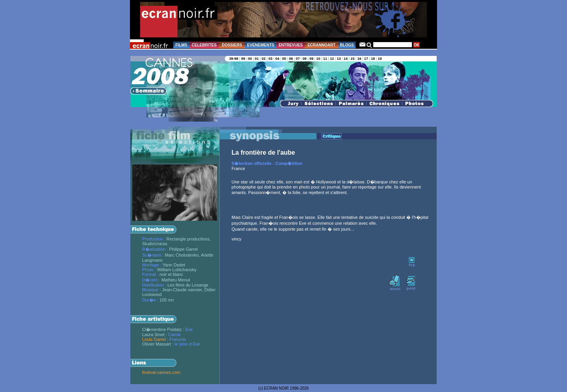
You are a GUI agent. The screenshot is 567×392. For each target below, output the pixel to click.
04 (277, 59)
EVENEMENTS (261, 45)
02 (263, 59)
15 (352, 59)
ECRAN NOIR (277, 388)
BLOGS (347, 45)
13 (339, 59)
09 (311, 59)
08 (305, 59)
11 (325, 59)
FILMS (182, 45)
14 (346, 59)
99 (243, 59)
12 (332, 59)
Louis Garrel (154, 339)
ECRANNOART (321, 45)
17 (366, 59)
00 (250, 59)
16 (359, 59)
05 (284, 59)
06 (291, 59)
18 (373, 59)
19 (380, 59)
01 (257, 59)
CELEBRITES (204, 45)
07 (298, 59)
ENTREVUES (290, 45)
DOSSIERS (232, 45)
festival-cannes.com (161, 372)
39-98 (234, 59)
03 (271, 59)
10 (318, 59)
